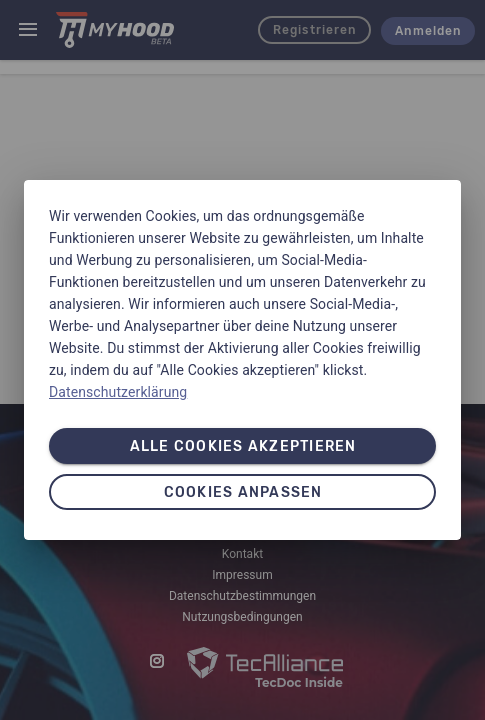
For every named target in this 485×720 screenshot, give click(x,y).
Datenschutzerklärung (118, 392)
